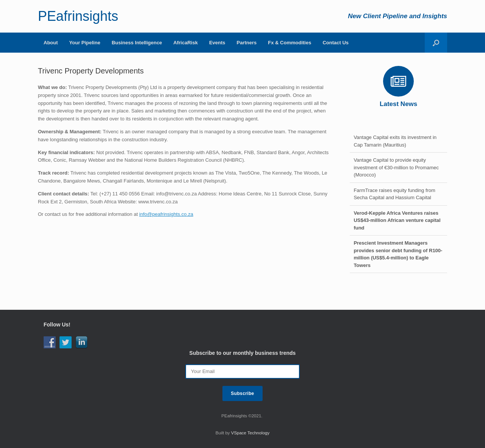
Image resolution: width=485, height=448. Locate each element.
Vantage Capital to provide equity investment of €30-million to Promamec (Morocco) (396, 167)
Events (217, 43)
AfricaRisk (186, 43)
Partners (247, 43)
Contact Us (336, 43)
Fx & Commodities (289, 43)
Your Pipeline (85, 43)
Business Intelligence (137, 43)
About (51, 43)
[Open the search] (436, 43)
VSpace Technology (250, 433)
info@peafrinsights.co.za (166, 214)
